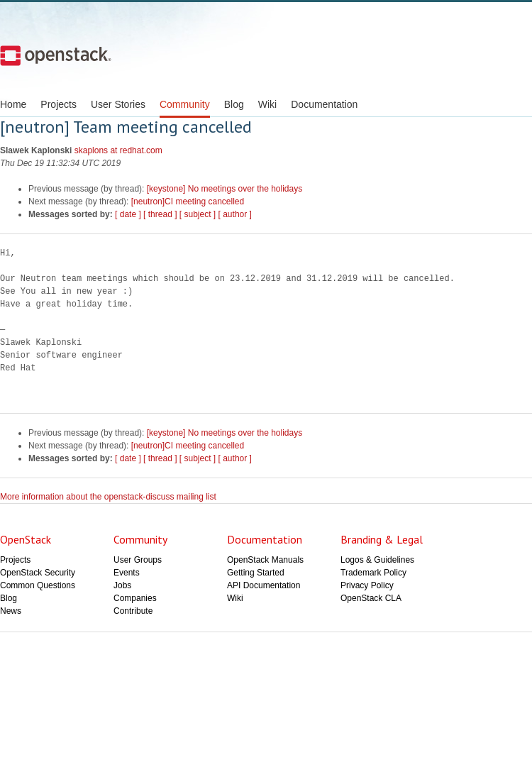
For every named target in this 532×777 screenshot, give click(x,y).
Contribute (133, 611)
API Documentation (264, 585)
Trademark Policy (373, 573)
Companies (135, 598)
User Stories (118, 104)
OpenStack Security (38, 573)
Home (13, 104)
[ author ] (235, 214)
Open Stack (56, 55)
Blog (234, 104)
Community (185, 104)
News (11, 611)
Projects (59, 104)
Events (127, 573)
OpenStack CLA (371, 598)
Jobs (122, 585)
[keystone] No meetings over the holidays (225, 189)
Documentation (324, 104)
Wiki (267, 104)
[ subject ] (198, 214)
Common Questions (38, 585)
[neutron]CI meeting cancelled (188, 202)
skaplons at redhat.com (118, 150)
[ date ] (128, 214)
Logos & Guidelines (377, 560)
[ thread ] (160, 214)
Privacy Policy (367, 585)
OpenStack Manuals (265, 560)
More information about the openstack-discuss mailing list (108, 497)
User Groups (138, 560)
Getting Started (256, 573)
